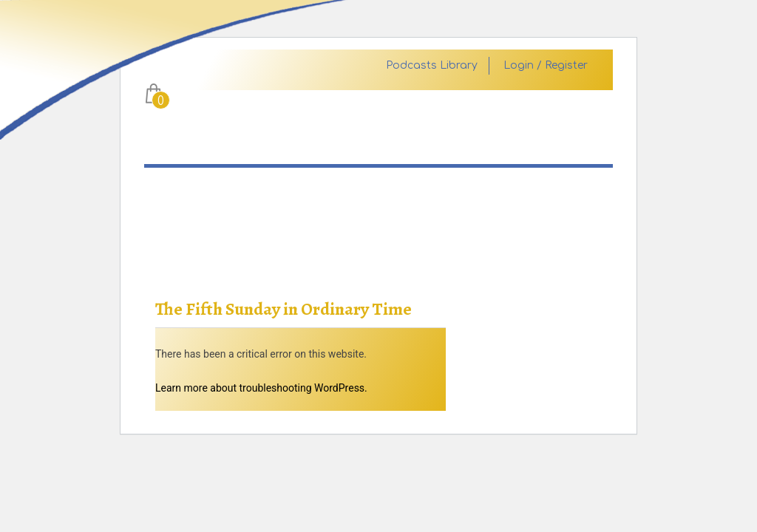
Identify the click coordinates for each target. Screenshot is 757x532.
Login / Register (546, 66)
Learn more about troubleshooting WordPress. (261, 388)
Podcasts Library (432, 66)
